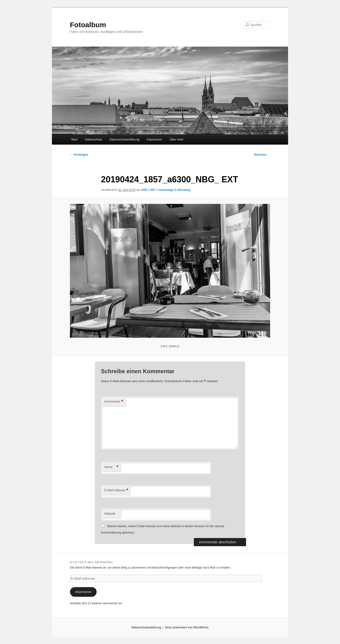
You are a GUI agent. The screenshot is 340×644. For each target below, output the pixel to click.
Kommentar (114, 402)
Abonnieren (83, 592)
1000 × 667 (148, 190)
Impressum (154, 139)
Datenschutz (93, 139)
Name (111, 467)
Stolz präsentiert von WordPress (187, 627)
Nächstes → (262, 155)
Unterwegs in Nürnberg (175, 190)
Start (74, 139)
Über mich (176, 139)
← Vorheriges (79, 155)
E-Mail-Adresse (116, 490)
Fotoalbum (88, 25)
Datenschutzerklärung (124, 139)
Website (110, 514)
